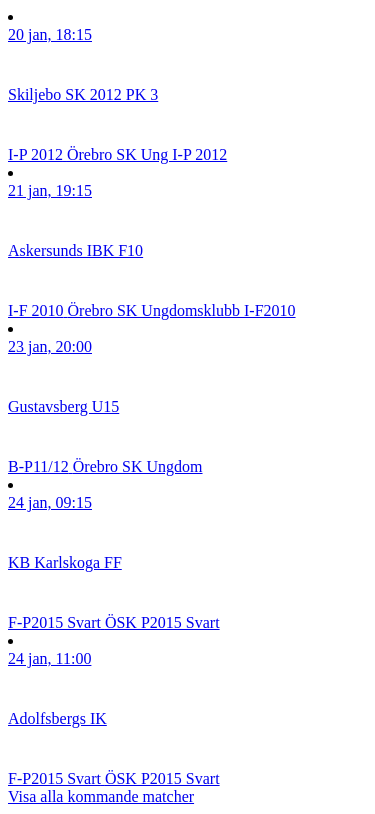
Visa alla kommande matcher (101, 796)
